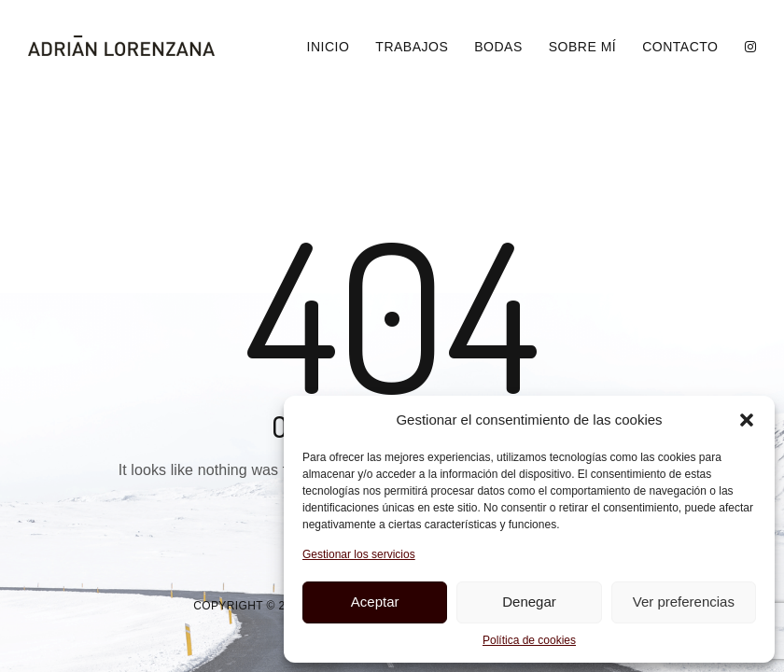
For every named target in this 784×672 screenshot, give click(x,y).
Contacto (680, 47)
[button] (747, 420)
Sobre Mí (582, 47)
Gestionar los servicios (359, 554)
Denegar (529, 602)
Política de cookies (529, 640)
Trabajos (412, 47)
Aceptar (375, 602)
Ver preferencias (684, 602)
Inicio (329, 47)
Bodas (498, 47)
